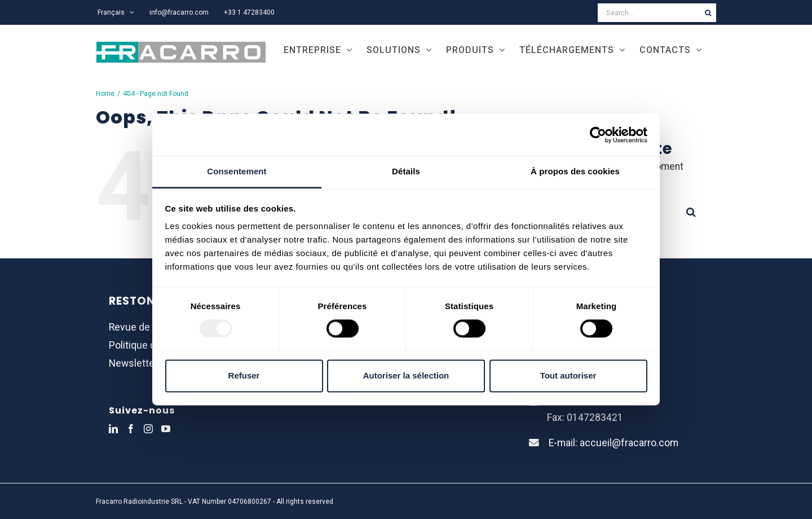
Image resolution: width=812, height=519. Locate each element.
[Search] (708, 13)
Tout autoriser (568, 375)
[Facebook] (131, 429)
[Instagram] (148, 429)
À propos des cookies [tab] (575, 171)
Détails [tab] (406, 171)
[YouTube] (166, 429)
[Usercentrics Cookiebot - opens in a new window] (598, 135)
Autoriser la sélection (406, 375)
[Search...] (649, 13)
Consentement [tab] (237, 171)
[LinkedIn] (113, 429)
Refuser (244, 375)
